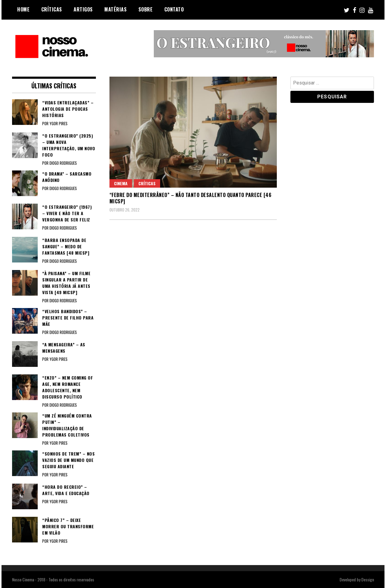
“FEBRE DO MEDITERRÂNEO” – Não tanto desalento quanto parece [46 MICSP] (191, 198)
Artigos (83, 9)
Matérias (115, 9)
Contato (174, 9)
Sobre (146, 9)
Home (23, 9)
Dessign (368, 579)
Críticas (52, 9)
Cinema (121, 183)
